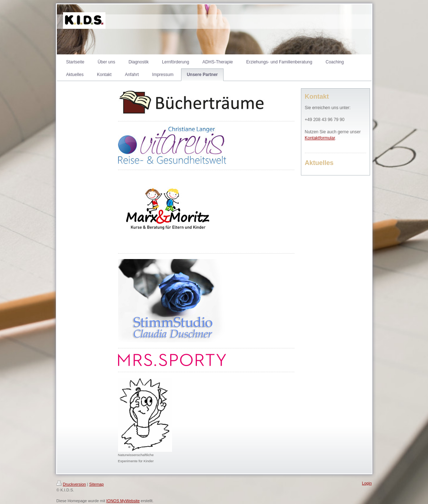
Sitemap (96, 484)
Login (367, 483)
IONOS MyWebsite (123, 501)
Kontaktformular (320, 138)
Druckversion (71, 484)
